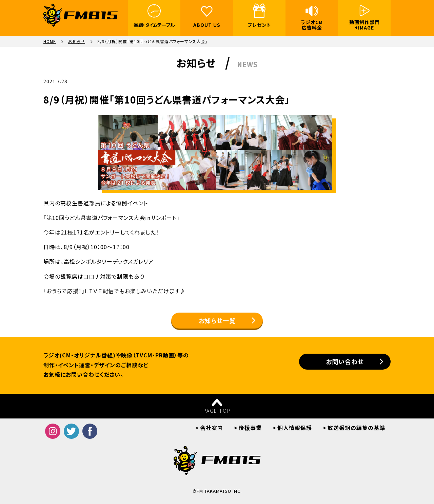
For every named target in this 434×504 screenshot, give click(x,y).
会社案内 (212, 428)
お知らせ (77, 41)
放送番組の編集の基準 (356, 428)
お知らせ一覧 (217, 320)
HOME (50, 41)
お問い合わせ (345, 361)
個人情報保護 (295, 428)
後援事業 (250, 428)
